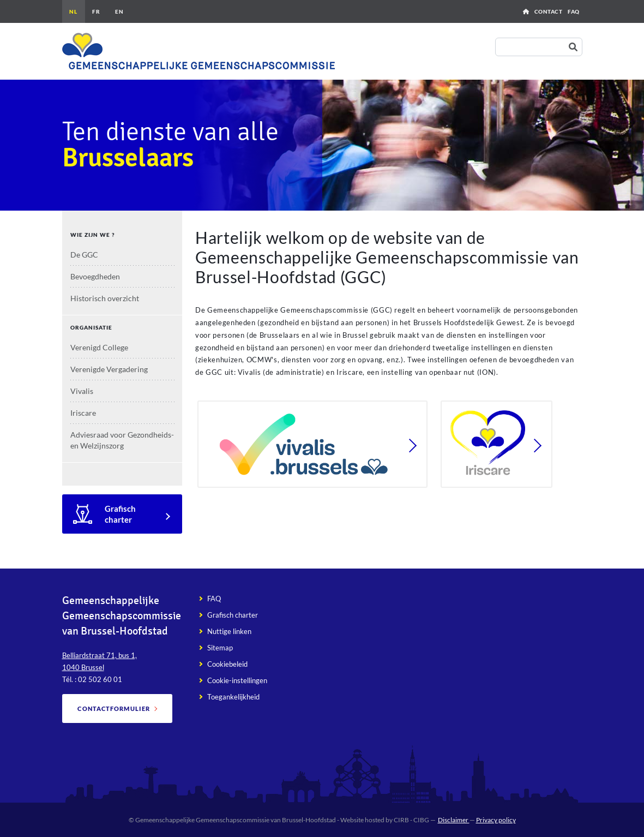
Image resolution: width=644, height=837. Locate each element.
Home (526, 11)
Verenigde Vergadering (109, 369)
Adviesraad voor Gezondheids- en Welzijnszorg (122, 440)
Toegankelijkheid (233, 697)
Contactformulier (114, 709)
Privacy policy (496, 820)
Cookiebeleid (227, 664)
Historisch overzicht (105, 298)
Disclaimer (454, 820)
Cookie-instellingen (237, 680)
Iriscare (83, 413)
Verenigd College (99, 347)
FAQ (574, 11)
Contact (549, 11)
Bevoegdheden (95, 276)
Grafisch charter (120, 514)
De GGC (84, 255)
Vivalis (82, 391)
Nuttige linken (229, 631)
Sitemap (220, 648)
